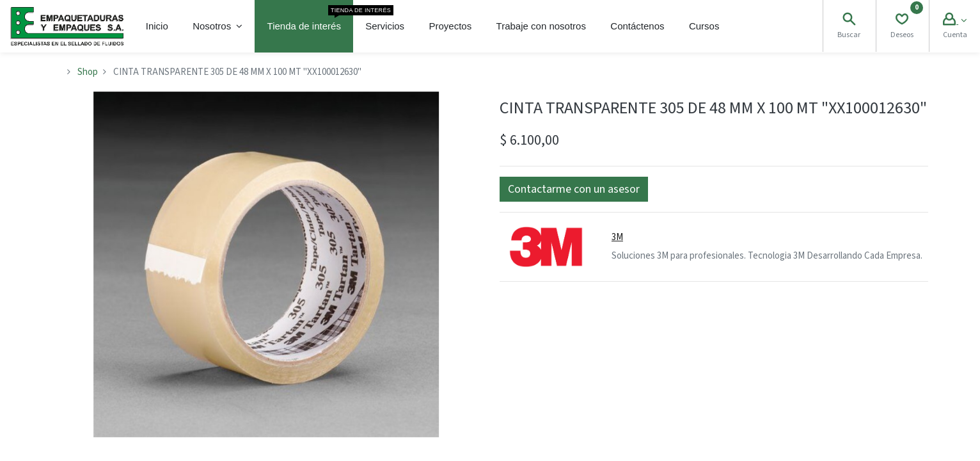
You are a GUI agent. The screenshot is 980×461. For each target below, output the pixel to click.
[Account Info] (955, 21)
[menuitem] (157, 26)
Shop (88, 72)
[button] (574, 189)
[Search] (849, 21)
